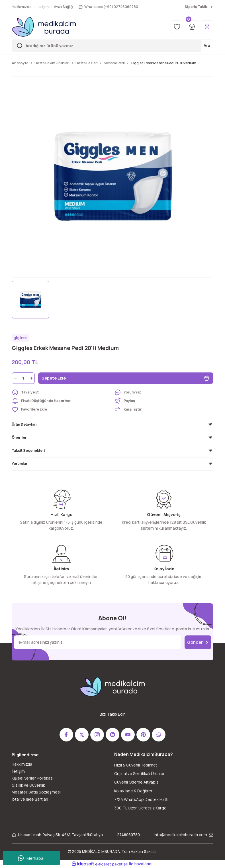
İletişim (18, 771)
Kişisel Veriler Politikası (33, 778)
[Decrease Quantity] (15, 378)
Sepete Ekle (126, 378)
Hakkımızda (22, 764)
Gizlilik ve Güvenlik (28, 785)
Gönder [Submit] (198, 642)
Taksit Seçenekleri (28, 450)
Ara (207, 45)
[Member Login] (207, 27)
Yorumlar (20, 464)
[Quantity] (23, 378)
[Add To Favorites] (61, 409)
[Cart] (192, 27)
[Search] (113, 46)
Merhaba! (31, 858)
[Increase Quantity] (32, 378)
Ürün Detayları (24, 424)
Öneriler (19, 437)
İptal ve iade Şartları (30, 799)
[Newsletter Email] (98, 642)
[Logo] (44, 27)
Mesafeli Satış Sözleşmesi (36, 792)
